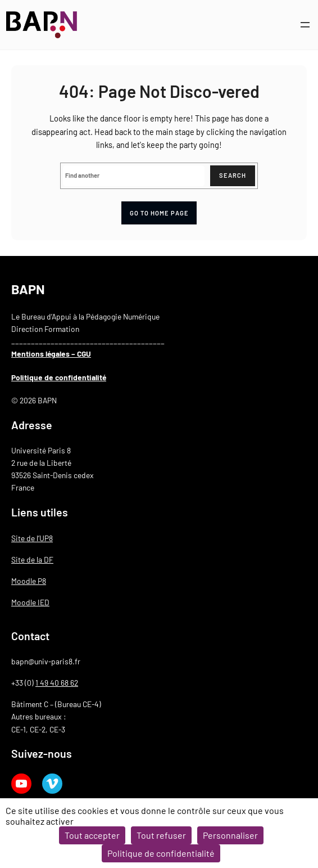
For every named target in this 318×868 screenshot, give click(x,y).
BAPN (28, 289)
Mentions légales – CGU (51, 354)
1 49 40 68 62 (57, 683)
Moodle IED (30, 602)
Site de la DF (32, 559)
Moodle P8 (29, 581)
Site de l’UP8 (32, 538)
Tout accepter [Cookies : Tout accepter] (92, 835)
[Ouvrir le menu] (305, 25)
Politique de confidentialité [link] (161, 853)
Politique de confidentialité (59, 377)
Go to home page (159, 213)
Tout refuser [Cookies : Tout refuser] (161, 835)
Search (233, 175)
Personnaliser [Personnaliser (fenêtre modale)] (230, 835)
